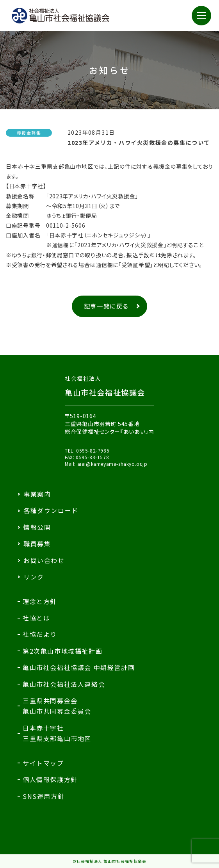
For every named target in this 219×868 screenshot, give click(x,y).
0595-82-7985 (93, 450)
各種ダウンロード (51, 510)
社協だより (40, 634)
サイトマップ (43, 763)
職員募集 (37, 544)
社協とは (36, 618)
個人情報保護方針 (50, 779)
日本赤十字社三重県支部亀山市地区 (57, 733)
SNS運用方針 (44, 796)
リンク (34, 577)
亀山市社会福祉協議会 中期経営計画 (79, 667)
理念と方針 (40, 601)
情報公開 (37, 527)
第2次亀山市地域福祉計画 (62, 651)
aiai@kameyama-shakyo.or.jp (112, 464)
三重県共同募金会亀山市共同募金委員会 (57, 706)
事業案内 (37, 494)
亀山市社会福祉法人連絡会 (64, 684)
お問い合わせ (44, 560)
